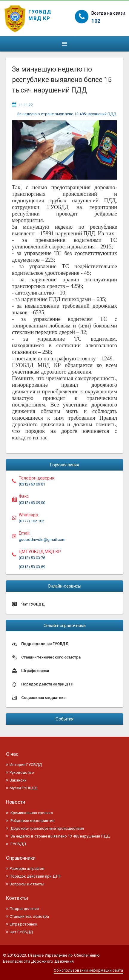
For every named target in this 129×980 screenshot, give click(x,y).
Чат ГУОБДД (19, 932)
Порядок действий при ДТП (33, 876)
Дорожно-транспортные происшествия (45, 828)
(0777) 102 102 (32, 521)
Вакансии (16, 780)
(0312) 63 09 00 (32, 503)
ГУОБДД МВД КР (40, 14)
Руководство (20, 772)
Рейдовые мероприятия (30, 821)
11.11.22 (26, 105)
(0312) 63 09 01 (32, 484)
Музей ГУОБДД (22, 788)
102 (96, 21)
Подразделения (22, 909)
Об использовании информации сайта (88, 970)
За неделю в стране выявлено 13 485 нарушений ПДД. (67, 114)
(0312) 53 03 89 (32, 567)
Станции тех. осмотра (27, 916)
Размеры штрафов (25, 869)
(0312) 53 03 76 (32, 558)
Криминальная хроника (29, 813)
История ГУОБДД (24, 765)
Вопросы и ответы (25, 884)
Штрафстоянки (22, 924)
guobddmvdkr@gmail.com (42, 540)
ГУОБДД (16, 844)
